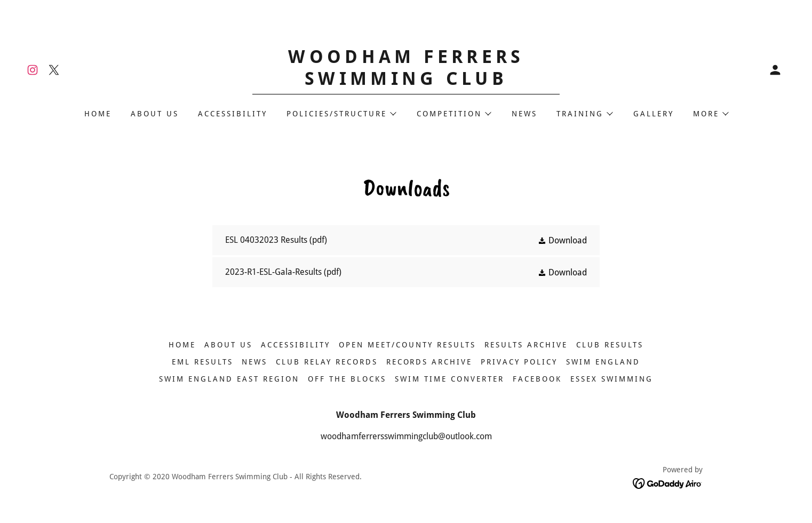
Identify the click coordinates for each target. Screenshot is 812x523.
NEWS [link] (524, 114)
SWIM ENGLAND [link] (603, 362)
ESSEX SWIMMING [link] (612, 379)
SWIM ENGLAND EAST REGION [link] (229, 379)
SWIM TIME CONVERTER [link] (449, 379)
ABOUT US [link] (155, 114)
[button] (775, 70)
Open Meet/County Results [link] (407, 345)
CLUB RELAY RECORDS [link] (327, 362)
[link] (33, 70)
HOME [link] (98, 114)
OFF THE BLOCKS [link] (347, 379)
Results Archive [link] (526, 345)
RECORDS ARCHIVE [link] (429, 362)
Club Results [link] (610, 345)
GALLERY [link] (654, 114)
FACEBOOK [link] (537, 379)
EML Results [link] (202, 362)
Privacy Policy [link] (519, 362)
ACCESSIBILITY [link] (233, 114)
